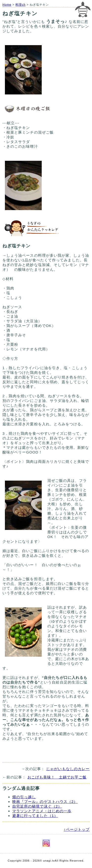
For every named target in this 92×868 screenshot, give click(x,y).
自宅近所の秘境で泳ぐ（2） (37, 806)
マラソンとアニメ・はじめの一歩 (42, 811)
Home (7, 5)
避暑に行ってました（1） (35, 816)
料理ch (20, 5)
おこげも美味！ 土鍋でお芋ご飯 (57, 777)
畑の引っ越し (24, 797)
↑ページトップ (77, 829)
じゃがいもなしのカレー (68, 769)
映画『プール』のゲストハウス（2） (45, 802)
